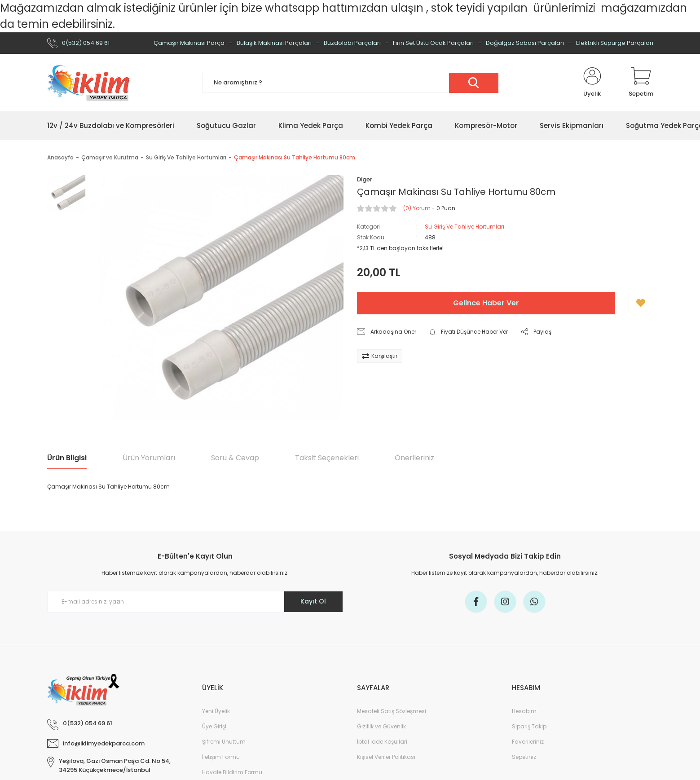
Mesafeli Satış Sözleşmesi (392, 711)
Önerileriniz (414, 458)
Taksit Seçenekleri (327, 458)
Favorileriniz (528, 742)
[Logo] (88, 83)
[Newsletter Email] (195, 602)
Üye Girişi (214, 726)
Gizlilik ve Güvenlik (381, 726)
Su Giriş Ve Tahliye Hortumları (464, 227)
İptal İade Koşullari (382, 742)
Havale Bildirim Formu (232, 772)
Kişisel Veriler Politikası (386, 757)
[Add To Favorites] (641, 303)
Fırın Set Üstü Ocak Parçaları (433, 43)
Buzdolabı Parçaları (352, 43)
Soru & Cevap (235, 458)
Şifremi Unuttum (224, 742)
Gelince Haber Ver (486, 303)
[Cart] (641, 83)
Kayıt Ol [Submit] (313, 601)
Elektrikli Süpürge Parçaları (615, 43)
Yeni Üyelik (216, 711)
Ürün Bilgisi (67, 458)
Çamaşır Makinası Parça (189, 43)
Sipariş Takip (529, 726)
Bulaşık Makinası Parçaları (274, 43)
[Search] (350, 83)
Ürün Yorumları (149, 458)
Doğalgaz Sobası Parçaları (525, 43)
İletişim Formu (221, 757)
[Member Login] (592, 83)
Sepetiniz (524, 757)
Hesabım (524, 711)
